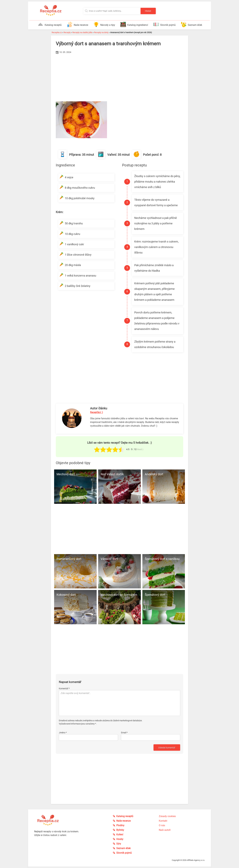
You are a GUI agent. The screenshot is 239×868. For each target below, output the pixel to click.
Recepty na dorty (101, 32)
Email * (124, 733)
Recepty (67, 32)
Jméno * (63, 733)
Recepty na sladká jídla (82, 32)
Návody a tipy (104, 24)
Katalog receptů (50, 24)
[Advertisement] (120, 78)
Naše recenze (78, 24)
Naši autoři (165, 830)
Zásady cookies (167, 816)
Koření (120, 835)
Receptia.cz (57, 32)
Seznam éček (192, 24)
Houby (120, 839)
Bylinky (120, 830)
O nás (162, 825)
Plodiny (120, 825)
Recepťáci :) (96, 412)
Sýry (119, 844)
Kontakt (163, 821)
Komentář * (64, 688)
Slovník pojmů (164, 24)
